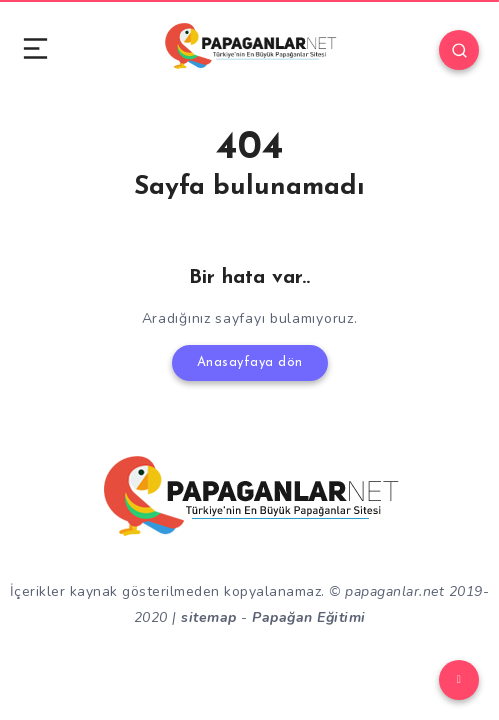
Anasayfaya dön (250, 362)
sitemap (209, 617)
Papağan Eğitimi (309, 617)
